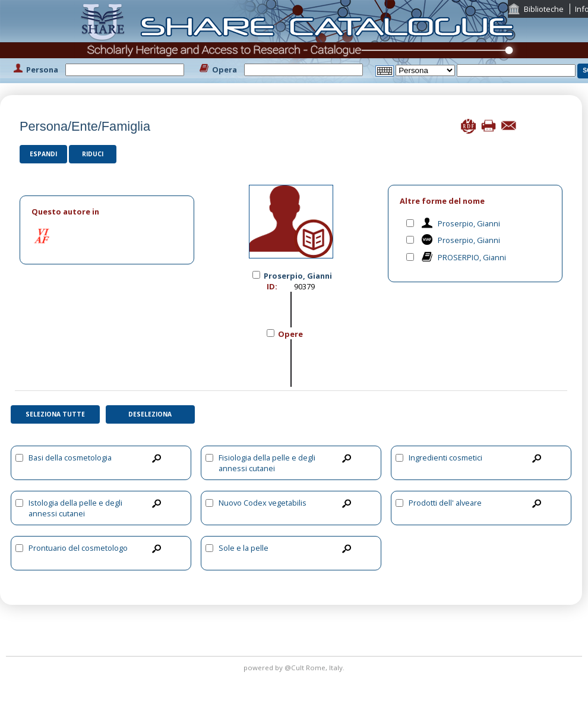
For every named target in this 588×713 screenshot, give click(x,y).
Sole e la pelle (244, 548)
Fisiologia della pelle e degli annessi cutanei (267, 463)
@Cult (295, 668)
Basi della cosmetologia (70, 458)
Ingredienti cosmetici (445, 458)
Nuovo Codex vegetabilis (263, 503)
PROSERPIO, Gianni (472, 257)
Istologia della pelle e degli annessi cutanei (75, 508)
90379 (304, 286)
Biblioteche (544, 9)
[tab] (107, 212)
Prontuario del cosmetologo (78, 548)
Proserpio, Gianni (469, 223)
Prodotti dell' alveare (445, 503)
